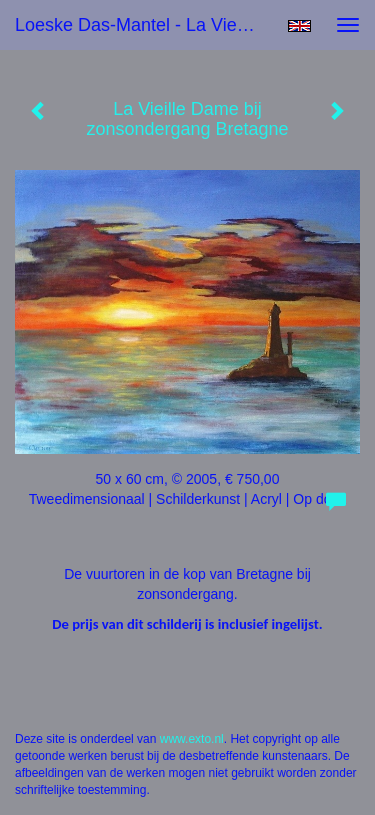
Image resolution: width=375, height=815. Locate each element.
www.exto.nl (192, 739)
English (299, 26)
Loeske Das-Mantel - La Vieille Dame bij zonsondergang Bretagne (143, 25)
